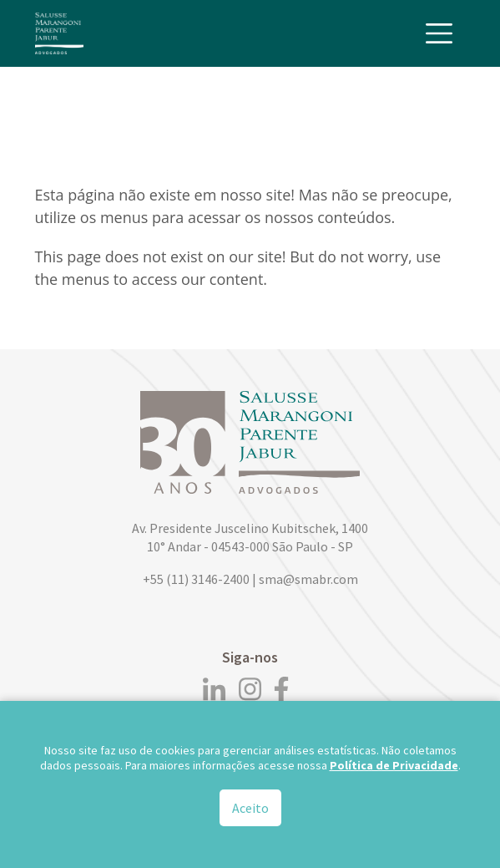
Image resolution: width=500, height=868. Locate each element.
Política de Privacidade (394, 768)
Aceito (250, 810)
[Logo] (59, 33)
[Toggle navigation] (439, 33)
